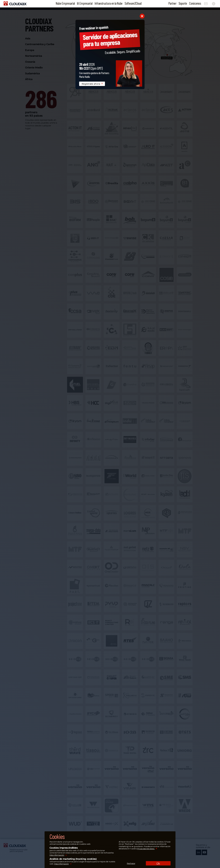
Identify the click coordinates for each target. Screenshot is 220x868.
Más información (57, 855)
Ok (158, 863)
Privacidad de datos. (146, 849)
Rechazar (131, 863)
